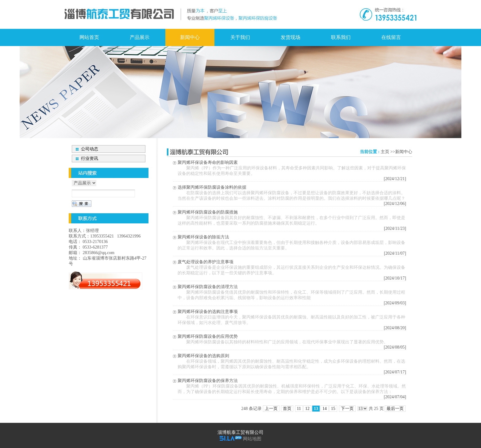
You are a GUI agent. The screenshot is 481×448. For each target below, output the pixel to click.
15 (333, 409)
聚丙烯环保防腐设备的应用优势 (208, 336)
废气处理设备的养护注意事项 (206, 262)
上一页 (271, 409)
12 (307, 409)
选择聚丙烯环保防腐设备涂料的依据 (212, 187)
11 (299, 409)
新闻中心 (404, 152)
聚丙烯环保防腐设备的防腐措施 (208, 212)
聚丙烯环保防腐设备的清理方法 (208, 287)
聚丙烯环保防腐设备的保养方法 (208, 381)
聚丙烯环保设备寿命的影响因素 (208, 162)
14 (325, 409)
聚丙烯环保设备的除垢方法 (203, 237)
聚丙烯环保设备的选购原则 (203, 356)
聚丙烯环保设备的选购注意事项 (208, 312)
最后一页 (395, 409)
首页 (287, 409)
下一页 (347, 409)
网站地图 (252, 439)
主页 (385, 152)
